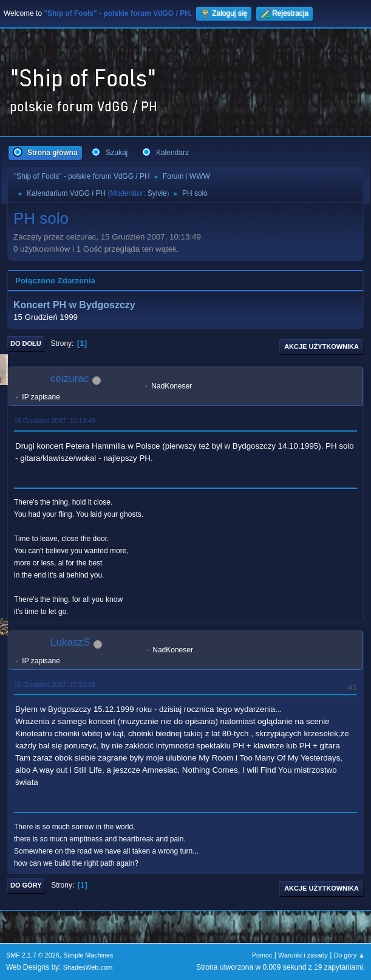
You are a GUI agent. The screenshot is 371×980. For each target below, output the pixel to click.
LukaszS (70, 642)
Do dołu (26, 343)
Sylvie (157, 193)
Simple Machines (88, 955)
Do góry (26, 885)
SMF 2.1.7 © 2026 (33, 955)
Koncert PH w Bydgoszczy (74, 305)
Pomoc (262, 955)
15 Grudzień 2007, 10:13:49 (55, 421)
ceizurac (70, 378)
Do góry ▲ (349, 955)
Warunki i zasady (303, 955)
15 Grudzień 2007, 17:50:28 (55, 685)
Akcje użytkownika (322, 347)
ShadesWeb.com (88, 967)
